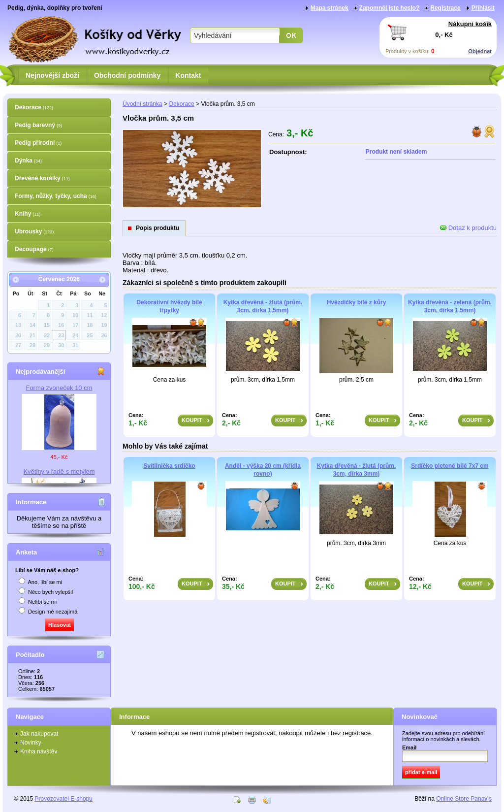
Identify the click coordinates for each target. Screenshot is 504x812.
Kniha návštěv (39, 751)
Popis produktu (157, 228)
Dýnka (28, 161)
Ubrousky (34, 231)
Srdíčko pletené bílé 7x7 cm (450, 466)
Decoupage (34, 249)
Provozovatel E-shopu (64, 799)
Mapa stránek (330, 8)
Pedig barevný (38, 125)
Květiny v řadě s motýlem (59, 471)
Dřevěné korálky (42, 178)
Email (409, 747)
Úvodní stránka (142, 104)
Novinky (31, 743)
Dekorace (34, 107)
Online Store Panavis (464, 799)
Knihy (28, 214)
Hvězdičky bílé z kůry (357, 302)
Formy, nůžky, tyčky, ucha (56, 196)
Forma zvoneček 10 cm (59, 388)
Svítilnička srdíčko (169, 466)
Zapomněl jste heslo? (390, 8)
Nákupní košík (470, 24)
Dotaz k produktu (468, 228)
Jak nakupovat (39, 734)
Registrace (445, 8)
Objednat (480, 51)
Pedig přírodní (38, 143)
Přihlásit (483, 8)
